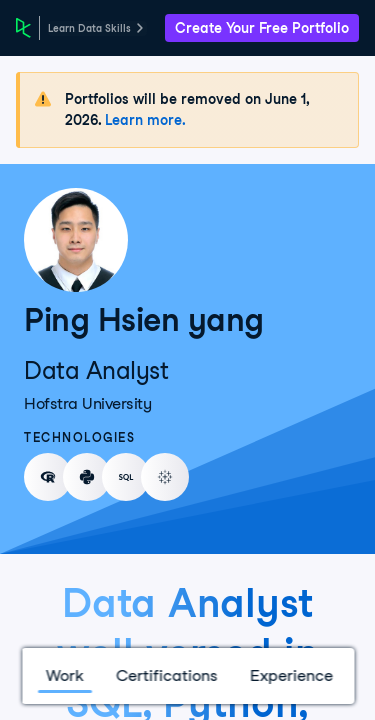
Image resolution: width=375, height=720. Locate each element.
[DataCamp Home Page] (23, 28)
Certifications (166, 675)
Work (64, 675)
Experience (290, 675)
